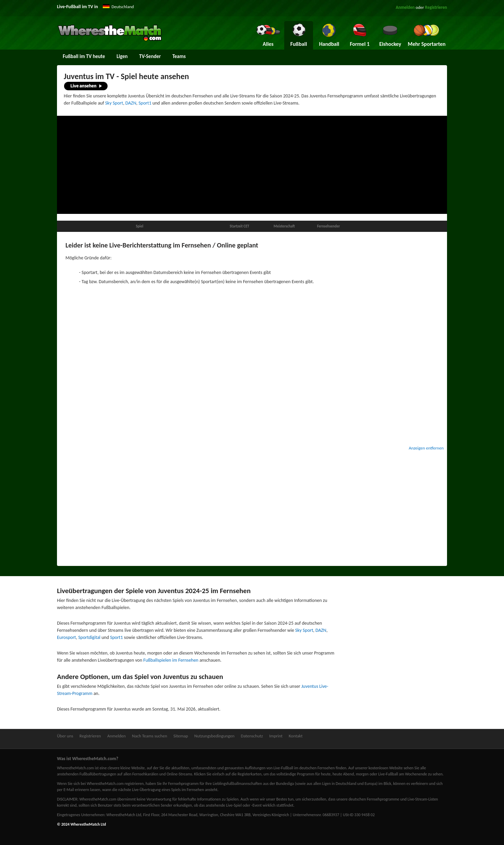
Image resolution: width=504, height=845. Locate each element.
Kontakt (296, 736)
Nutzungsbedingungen (215, 736)
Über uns (65, 736)
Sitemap (181, 736)
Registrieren (436, 7)
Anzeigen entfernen (426, 448)
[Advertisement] (252, 165)
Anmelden (405, 7)
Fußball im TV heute (84, 56)
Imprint (276, 736)
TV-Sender (150, 56)
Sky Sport (114, 103)
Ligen (122, 56)
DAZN (131, 103)
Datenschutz (252, 736)
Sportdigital (89, 637)
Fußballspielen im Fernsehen (171, 660)
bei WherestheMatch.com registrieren (112, 784)
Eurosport (66, 637)
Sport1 (145, 103)
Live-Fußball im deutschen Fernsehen (304, 768)
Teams (179, 56)
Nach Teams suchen (150, 736)
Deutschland (123, 7)
